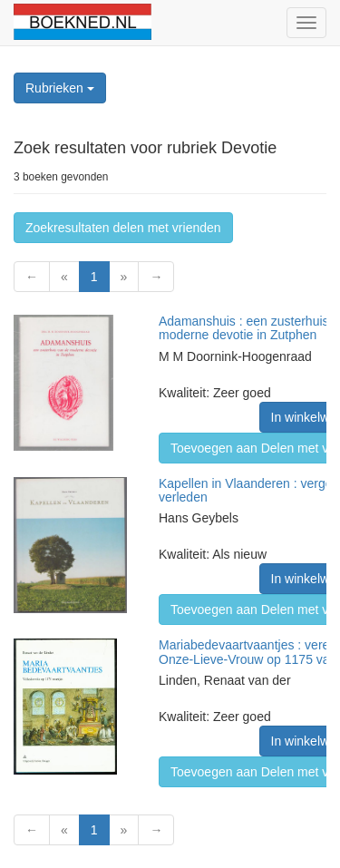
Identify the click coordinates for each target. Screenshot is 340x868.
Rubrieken (60, 88)
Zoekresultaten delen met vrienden (123, 228)
